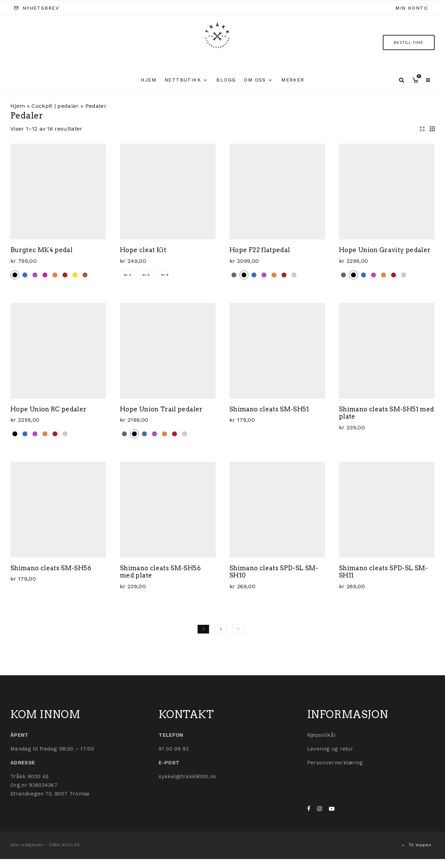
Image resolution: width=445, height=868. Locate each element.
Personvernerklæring (335, 763)
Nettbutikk (183, 80)
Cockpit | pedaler (55, 106)
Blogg (226, 80)
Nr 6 (165, 275)
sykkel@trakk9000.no (187, 776)
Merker (293, 80)
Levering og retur (330, 749)
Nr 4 (127, 275)
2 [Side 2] (221, 629)
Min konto (411, 8)
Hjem (148, 80)
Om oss (255, 80)
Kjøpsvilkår (322, 735)
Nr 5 (146, 275)
